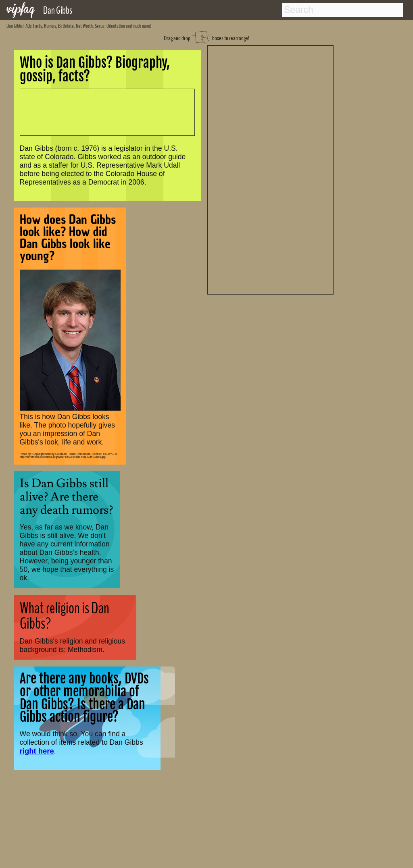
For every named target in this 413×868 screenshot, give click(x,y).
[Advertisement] (270, 169)
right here (37, 751)
